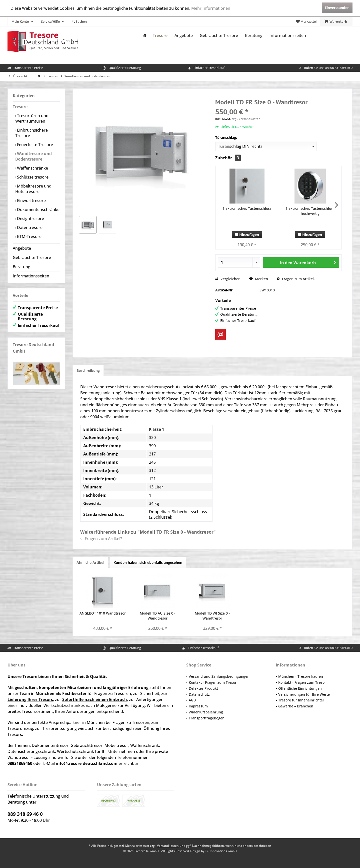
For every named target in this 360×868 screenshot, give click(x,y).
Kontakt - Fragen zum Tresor (213, 682)
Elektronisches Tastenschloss (247, 208)
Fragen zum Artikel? (296, 279)
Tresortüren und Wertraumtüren (32, 118)
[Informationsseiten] (288, 36)
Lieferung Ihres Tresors (30, 699)
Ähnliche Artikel (90, 562)
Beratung (21, 267)
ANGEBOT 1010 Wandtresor (103, 613)
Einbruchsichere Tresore (31, 133)
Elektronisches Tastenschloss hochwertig (310, 211)
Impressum (198, 706)
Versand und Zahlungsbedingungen (219, 676)
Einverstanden (337, 8)
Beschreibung (88, 370)
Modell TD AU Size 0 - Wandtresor (158, 616)
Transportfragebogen (207, 718)
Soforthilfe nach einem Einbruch (95, 699)
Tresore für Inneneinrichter (301, 700)
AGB (192, 700)
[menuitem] (336, 21)
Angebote (22, 248)
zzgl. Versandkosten (246, 119)
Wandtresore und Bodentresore (33, 156)
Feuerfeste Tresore (34, 145)
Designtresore (30, 218)
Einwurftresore (31, 201)
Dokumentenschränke (38, 210)
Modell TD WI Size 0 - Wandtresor (212, 616)
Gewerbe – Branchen (296, 706)
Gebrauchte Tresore (32, 257)
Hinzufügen (247, 235)
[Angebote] (184, 36)
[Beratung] (254, 36)
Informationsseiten (31, 276)
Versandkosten (168, 846)
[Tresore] (160, 36)
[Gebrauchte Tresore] (219, 36)
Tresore (20, 107)
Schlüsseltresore (32, 177)
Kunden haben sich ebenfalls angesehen (148, 562)
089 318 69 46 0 (341, 68)
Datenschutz (199, 694)
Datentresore (29, 227)
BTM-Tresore (29, 236)
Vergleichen (228, 279)
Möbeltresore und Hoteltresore (33, 189)
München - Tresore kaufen (301, 676)
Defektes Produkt (203, 688)
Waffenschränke (32, 168)
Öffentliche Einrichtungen (300, 688)
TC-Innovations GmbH (221, 851)
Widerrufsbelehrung (206, 712)
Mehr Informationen (211, 8)
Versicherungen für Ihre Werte (304, 694)
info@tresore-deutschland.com (87, 763)
